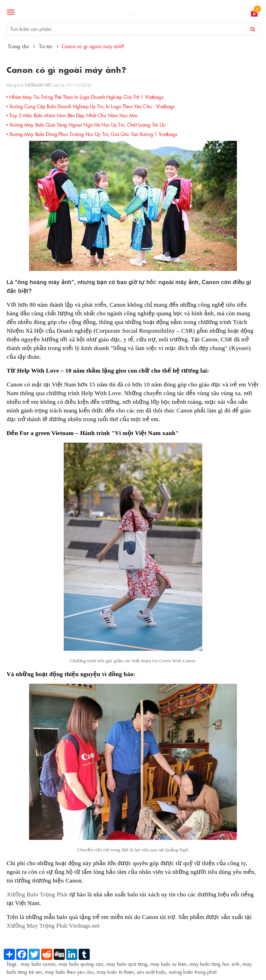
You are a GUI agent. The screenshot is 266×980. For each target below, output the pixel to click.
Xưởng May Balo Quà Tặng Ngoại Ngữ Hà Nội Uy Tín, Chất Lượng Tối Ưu (86, 125)
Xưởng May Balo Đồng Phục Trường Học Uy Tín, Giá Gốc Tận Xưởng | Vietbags (92, 134)
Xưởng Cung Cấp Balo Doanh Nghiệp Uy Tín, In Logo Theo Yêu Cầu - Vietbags (91, 106)
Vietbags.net (84, 926)
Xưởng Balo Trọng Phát (37, 894)
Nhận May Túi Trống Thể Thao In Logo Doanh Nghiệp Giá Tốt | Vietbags (85, 97)
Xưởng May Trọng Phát (37, 926)
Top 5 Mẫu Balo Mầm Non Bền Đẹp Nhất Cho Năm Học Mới (72, 115)
